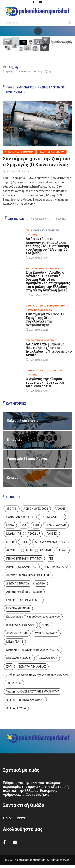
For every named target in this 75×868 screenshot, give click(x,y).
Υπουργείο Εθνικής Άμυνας (43, 269)
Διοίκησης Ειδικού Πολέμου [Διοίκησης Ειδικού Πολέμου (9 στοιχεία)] (24, 592)
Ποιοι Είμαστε (14, 818)
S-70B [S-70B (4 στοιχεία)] (10, 542)
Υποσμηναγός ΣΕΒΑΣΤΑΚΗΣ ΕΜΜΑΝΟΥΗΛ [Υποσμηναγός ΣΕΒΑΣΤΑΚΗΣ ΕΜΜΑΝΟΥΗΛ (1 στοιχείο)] (33, 692)
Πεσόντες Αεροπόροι (52, 152)
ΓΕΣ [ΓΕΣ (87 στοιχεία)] (51, 559)
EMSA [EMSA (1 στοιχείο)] (10, 525)
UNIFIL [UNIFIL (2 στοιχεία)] (24, 542)
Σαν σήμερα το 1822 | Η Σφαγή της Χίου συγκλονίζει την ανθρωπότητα (45, 319)
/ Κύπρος (31, 235)
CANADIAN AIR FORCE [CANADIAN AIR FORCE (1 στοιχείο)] (20, 517)
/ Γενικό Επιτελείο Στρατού (53, 306)
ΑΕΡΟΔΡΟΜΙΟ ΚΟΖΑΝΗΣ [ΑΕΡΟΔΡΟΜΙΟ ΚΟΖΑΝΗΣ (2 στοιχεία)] (50, 542)
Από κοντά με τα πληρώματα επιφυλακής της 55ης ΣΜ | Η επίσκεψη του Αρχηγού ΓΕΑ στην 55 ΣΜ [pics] (47, 246)
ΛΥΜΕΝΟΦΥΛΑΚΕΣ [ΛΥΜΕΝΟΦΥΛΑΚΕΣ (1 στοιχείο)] (46, 633)
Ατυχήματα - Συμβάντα (19, 152)
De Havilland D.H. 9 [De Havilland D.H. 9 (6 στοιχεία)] (52, 517)
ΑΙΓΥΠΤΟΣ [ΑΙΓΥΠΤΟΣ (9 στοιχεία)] (13, 550)
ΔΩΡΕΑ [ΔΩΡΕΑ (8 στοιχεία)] (41, 583)
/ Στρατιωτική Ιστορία (39, 310)
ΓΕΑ (28, 230)
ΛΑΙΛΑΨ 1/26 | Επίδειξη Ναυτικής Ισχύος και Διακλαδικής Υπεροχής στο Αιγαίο (49, 350)
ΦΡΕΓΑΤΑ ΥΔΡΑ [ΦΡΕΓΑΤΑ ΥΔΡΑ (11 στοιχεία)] (16, 708)
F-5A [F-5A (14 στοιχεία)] (24, 525)
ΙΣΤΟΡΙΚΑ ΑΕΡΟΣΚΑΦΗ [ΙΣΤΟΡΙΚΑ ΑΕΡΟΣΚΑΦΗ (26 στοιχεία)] (21, 625)
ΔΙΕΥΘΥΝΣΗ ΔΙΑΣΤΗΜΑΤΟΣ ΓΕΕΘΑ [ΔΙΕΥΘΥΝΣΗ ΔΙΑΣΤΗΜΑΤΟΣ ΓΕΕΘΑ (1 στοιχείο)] (28, 575)
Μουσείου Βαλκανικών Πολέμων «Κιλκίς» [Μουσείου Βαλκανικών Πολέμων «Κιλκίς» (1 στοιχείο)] (33, 650)
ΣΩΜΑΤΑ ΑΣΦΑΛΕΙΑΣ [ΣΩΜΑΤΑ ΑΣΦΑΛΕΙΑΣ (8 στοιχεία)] (32, 667)
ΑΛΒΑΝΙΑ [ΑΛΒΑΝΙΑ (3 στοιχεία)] (46, 550)
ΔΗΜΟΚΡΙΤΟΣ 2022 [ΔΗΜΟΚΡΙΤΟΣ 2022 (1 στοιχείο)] (56, 567)
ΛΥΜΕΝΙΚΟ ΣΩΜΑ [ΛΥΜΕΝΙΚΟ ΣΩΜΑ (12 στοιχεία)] (17, 633)
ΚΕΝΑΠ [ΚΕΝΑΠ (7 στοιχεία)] (46, 625)
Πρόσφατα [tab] (37, 219)
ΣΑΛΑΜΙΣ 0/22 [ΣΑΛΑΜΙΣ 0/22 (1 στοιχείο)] (48, 658)
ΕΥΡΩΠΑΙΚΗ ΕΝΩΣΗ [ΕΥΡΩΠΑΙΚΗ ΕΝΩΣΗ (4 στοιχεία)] (18, 608)
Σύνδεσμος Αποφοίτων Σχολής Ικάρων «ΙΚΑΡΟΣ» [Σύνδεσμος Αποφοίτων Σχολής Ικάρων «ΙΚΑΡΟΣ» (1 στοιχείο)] (37, 675)
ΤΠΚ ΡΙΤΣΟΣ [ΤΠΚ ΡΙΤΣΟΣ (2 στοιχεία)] (14, 683)
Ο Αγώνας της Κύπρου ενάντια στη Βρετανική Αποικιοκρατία (45, 382)
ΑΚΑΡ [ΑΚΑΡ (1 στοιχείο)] (30, 550)
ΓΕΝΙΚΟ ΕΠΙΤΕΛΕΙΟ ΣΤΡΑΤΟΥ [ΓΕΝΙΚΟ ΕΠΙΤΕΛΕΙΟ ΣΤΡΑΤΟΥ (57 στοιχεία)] (24, 559)
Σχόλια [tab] (58, 219)
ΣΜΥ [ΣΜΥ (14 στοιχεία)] (9, 667)
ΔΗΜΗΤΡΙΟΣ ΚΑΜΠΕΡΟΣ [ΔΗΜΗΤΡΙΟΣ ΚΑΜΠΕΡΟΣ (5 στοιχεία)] (22, 567)
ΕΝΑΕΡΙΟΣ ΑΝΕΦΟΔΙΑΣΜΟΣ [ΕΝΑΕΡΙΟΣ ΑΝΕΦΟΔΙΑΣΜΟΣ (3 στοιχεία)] (24, 600)
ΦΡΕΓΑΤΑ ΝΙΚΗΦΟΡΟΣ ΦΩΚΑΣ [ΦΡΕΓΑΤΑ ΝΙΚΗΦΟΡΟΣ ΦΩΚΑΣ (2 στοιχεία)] (25, 700)
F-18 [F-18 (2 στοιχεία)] (36, 525)
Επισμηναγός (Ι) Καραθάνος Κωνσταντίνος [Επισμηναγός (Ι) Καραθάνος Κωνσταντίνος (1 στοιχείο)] (33, 617)
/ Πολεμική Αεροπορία (45, 230)
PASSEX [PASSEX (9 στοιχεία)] (52, 534)
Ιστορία (30, 306)
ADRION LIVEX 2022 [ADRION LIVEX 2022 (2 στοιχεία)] (36, 509)
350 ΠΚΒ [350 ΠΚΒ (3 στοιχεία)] (12, 509)
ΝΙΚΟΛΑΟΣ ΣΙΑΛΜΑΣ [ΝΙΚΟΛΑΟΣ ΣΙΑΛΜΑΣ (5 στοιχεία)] (19, 658)
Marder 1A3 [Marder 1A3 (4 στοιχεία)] (14, 534)
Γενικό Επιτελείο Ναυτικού (42, 340)
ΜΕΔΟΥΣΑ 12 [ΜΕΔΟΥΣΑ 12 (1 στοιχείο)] (15, 642)
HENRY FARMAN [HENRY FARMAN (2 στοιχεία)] (56, 525)
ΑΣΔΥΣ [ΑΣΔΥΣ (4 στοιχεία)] (63, 550)
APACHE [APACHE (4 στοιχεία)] (60, 509)
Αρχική (13, 67)
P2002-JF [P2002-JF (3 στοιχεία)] (34, 534)
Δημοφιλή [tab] (15, 219)
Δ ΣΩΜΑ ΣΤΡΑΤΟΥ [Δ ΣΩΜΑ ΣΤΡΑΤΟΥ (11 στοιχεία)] (18, 583)
